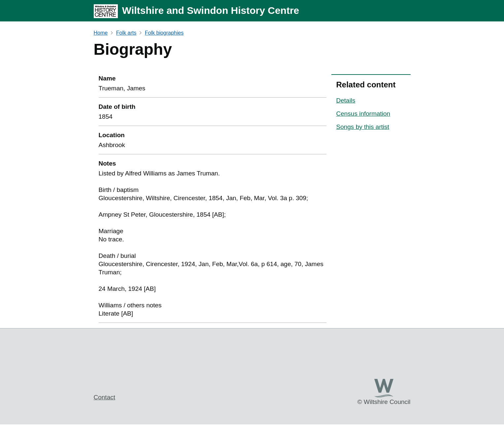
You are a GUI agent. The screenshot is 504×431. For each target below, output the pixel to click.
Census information (363, 114)
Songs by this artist (363, 127)
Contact (104, 397)
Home (101, 33)
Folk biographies (164, 33)
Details (346, 100)
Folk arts (126, 33)
